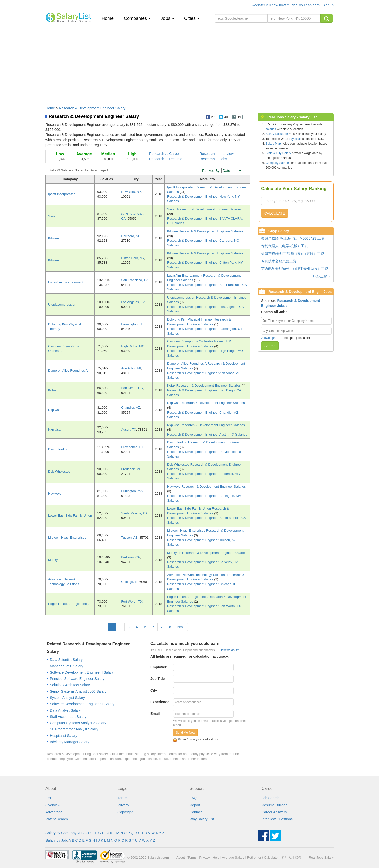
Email (155, 714)
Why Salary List (202, 819)
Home (110, 18)
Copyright (125, 812)
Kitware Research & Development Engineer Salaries (205, 231)
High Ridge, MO (133, 346)
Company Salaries (278, 163)
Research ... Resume (166, 159)
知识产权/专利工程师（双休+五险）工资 (293, 254)
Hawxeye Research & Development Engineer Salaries (206, 486)
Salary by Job (56, 840)
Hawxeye (55, 494)
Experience (160, 702)
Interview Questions (277, 819)
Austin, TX (129, 430)
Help (216, 858)
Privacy (123, 805)
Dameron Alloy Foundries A (68, 370)
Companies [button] (137, 18)
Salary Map (273, 144)
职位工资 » (322, 276)
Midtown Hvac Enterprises (67, 538)
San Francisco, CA (135, 280)
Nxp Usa (54, 410)
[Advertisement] (189, 64)
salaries (271, 129)
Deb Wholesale (59, 472)
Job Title (158, 679)
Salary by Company (61, 833)
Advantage (54, 812)
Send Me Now (185, 733)
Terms (122, 798)
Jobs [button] (167, 18)
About (181, 858)
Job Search (270, 798)
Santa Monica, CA (134, 513)
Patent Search (57, 819)
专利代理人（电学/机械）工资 (285, 246)
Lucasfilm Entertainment (66, 282)
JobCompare (270, 338)
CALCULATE (275, 213)
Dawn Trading (58, 449)
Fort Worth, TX (132, 601)
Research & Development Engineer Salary (92, 108)
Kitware (53, 238)
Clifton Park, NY (133, 258)
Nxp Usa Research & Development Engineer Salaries (206, 403)
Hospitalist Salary (63, 736)
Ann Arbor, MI (131, 368)
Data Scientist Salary (66, 660)
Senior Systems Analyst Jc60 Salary (78, 691)
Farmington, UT (132, 324)
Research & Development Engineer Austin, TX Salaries (207, 434)
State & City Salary (278, 153)
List (48, 798)
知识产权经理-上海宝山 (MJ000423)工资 (293, 238)
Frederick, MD (131, 469)
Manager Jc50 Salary (66, 666)
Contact (196, 812)
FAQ (193, 798)
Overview (53, 805)
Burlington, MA (132, 491)
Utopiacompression (62, 304)
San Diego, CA (132, 388)
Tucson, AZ (129, 538)
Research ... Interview (217, 154)
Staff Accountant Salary (68, 717)
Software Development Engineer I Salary (82, 672)
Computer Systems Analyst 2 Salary (78, 723)
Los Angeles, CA (133, 302)
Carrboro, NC (131, 236)
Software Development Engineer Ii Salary (82, 704)
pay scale (295, 139)
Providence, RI (132, 447)
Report (195, 805)
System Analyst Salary (67, 698)
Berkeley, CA (131, 557)
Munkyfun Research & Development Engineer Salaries (207, 553)
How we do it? (229, 650)
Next (181, 627)
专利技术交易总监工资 (279, 261)
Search (270, 346)
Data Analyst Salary (65, 710)
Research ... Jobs (213, 159)
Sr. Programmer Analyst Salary (74, 729)
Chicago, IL (129, 582)
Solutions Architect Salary (70, 685)
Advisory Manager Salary (69, 742)
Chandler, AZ (131, 408)
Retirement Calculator (263, 858)
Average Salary (233, 858)
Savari (53, 216)
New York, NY (131, 192)
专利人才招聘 (291, 858)
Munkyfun (55, 560)
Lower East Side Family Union (70, 516)
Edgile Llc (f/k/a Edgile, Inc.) (68, 604)
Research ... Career (164, 154)
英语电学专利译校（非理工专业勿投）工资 (295, 269)
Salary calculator (277, 134)
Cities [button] (192, 18)
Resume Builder (274, 805)
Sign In (328, 5)
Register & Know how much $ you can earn (286, 5)
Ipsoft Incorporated (62, 194)
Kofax (52, 390)
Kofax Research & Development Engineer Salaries (204, 386)
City (154, 690)
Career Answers (274, 812)
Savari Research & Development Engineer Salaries (204, 209)
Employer (158, 667)
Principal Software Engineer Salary (77, 679)
